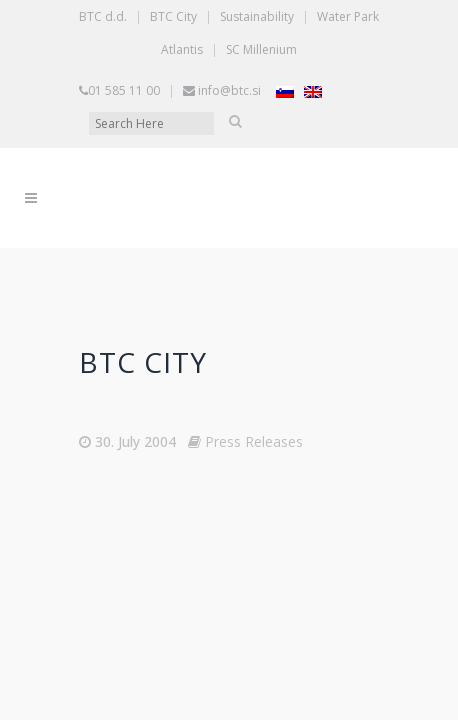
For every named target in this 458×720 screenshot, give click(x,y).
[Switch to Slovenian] (285, 50)
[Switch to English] (313, 50)
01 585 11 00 (124, 49)
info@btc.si (229, 49)
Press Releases (254, 400)
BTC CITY (143, 321)
